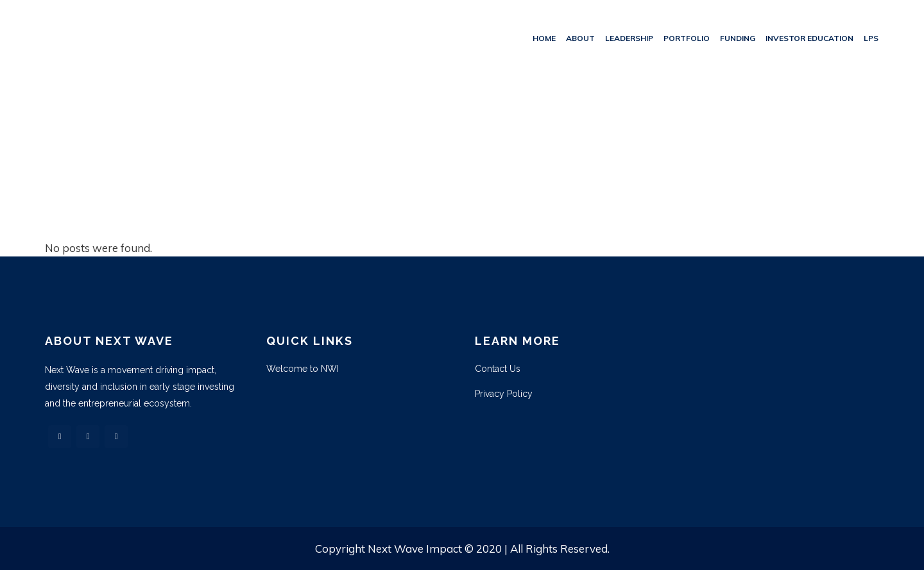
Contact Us (498, 369)
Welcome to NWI (303, 369)
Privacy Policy (504, 394)
